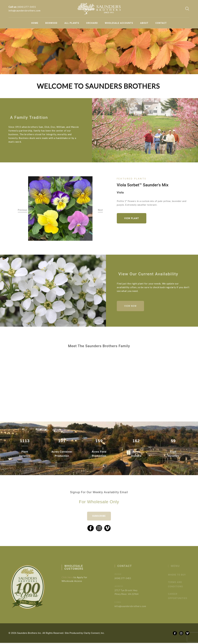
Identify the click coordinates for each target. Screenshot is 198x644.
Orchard (92, 23)
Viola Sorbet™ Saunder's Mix (143, 185)
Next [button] (100, 210)
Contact (161, 23)
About (144, 23)
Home (35, 23)
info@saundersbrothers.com (25, 11)
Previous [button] (23, 210)
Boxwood (51, 23)
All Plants (72, 23)
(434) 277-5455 (27, 7)
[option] (60, 209)
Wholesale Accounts (119, 23)
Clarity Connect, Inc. (95, 634)
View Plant (132, 218)
